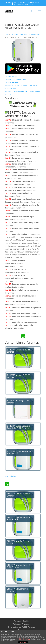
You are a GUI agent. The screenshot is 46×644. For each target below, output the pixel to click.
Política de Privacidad (22, 624)
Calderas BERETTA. (12, 83)
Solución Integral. (12, 77)
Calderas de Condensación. (16, 80)
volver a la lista (11, 476)
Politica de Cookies (22, 621)
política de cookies (24, 639)
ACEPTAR (23, 642)
